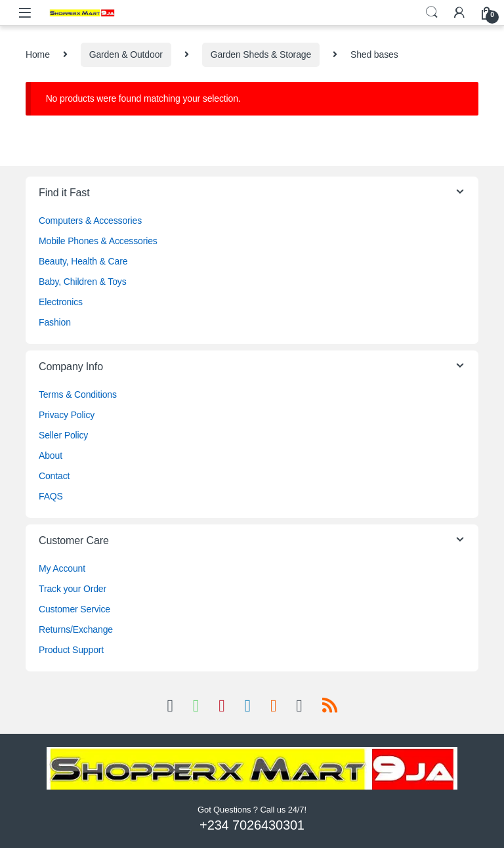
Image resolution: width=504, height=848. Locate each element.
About (51, 456)
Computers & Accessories (90, 221)
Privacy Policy (67, 415)
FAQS (51, 496)
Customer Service (74, 609)
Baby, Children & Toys (83, 282)
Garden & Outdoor (126, 54)
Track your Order (73, 589)
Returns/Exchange (76, 629)
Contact (54, 476)
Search (432, 12)
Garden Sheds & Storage (261, 54)
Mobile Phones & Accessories (98, 241)
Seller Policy (63, 435)
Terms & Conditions (78, 394)
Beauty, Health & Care (83, 261)
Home (38, 54)
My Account (62, 568)
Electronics (61, 302)
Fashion (55, 322)
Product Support (71, 650)
